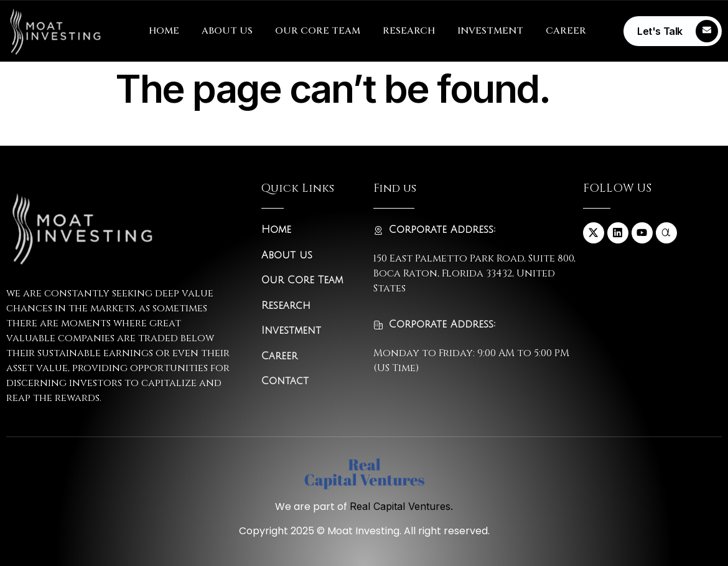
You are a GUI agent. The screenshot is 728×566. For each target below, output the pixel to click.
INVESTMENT (490, 31)
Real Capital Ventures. (401, 506)
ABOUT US (227, 31)
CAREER (566, 31)
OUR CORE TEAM (318, 31)
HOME (164, 31)
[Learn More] (673, 31)
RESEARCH (409, 31)
